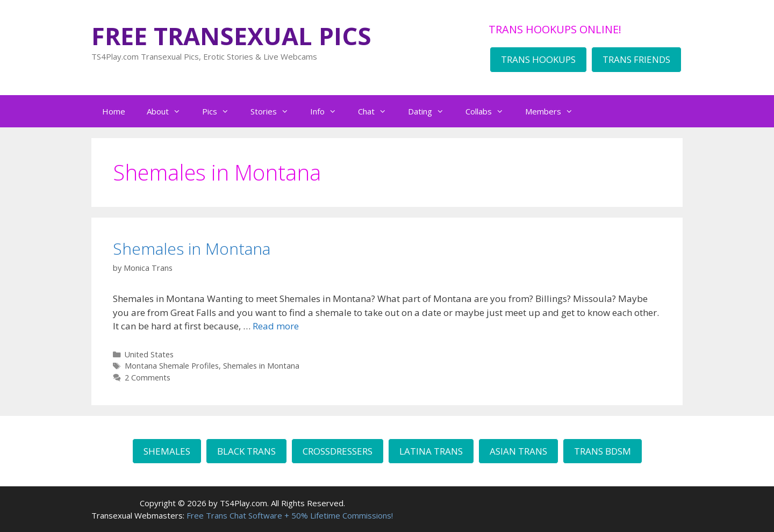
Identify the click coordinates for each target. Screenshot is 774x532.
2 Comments (148, 378)
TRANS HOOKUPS (538, 59)
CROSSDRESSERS (338, 451)
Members (554, 111)
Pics (221, 111)
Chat (378, 111)
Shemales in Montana (192, 249)
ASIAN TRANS (518, 451)
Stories (275, 111)
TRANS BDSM (603, 451)
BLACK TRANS (246, 451)
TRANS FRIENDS (636, 59)
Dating (431, 111)
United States (149, 354)
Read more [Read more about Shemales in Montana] (276, 326)
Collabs (490, 111)
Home (114, 111)
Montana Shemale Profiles (172, 366)
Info (329, 111)
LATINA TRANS (431, 451)
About (169, 111)
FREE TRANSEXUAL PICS (231, 36)
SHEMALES (167, 451)
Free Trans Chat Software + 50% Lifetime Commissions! (290, 515)
